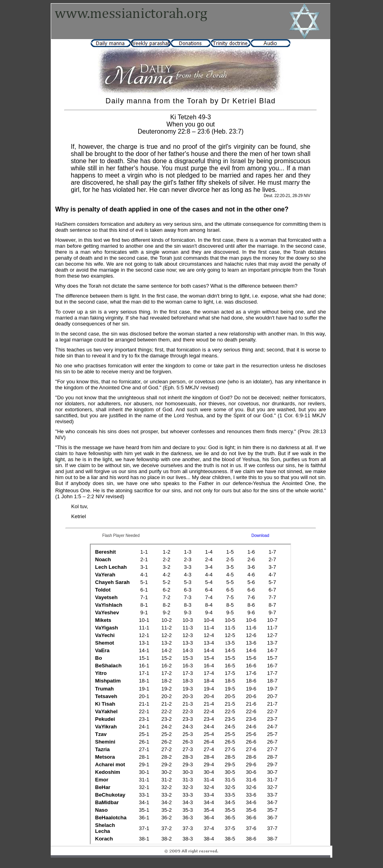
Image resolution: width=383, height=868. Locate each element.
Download (260, 536)
